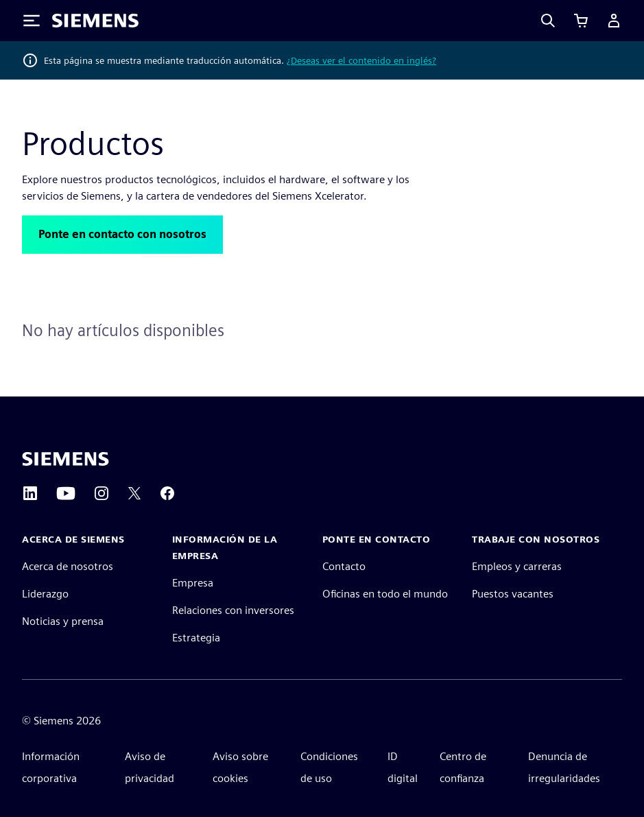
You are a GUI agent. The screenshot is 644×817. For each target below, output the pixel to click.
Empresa (193, 583)
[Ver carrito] (581, 21)
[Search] (548, 21)
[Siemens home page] (65, 459)
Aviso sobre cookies (240, 767)
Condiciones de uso (329, 767)
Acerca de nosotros (68, 566)
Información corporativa (51, 767)
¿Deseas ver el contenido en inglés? (361, 60)
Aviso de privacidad (150, 767)
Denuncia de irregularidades (564, 767)
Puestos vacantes (513, 594)
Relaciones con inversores (233, 610)
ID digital (403, 767)
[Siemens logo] (95, 21)
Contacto (344, 566)
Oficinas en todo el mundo (385, 594)
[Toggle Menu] (32, 21)
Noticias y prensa (63, 621)
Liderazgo (45, 594)
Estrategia (196, 638)
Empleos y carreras (517, 566)
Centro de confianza (463, 767)
